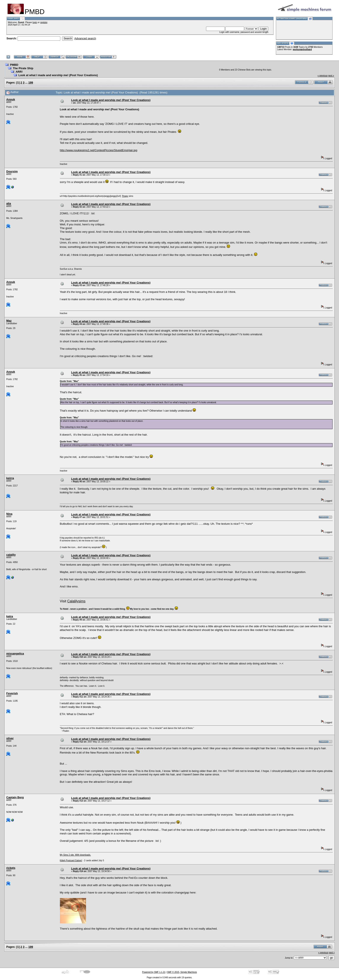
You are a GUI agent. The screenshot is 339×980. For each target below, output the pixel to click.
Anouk (11, 99)
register (44, 22)
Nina (9, 514)
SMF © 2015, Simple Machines (182, 972)
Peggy (125, 196)
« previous (323, 76)
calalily (11, 555)
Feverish (12, 693)
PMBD (14, 65)
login (35, 22)
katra (10, 616)
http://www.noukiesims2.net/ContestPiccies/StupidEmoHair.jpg (99, 150)
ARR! (19, 72)
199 (31, 83)
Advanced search (85, 38)
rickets (11, 868)
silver (10, 738)
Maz (9, 321)
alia (9, 203)
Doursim (12, 171)
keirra (10, 478)
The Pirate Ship (23, 68)
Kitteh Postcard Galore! (71, 861)
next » (331, 76)
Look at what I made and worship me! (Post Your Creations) (58, 75)
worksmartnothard (302, 49)
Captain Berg (15, 797)
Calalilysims (76, 601)
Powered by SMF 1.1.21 (154, 972)
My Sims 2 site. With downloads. (75, 855)
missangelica (15, 654)
